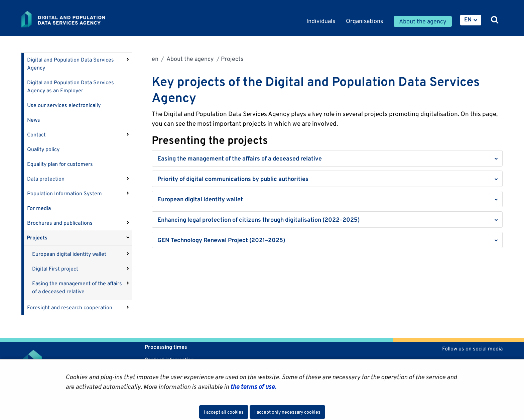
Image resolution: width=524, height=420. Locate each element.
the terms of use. (252, 387)
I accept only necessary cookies (287, 412)
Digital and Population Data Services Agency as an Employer (71, 86)
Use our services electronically (64, 105)
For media (39, 208)
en (155, 59)
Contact (36, 135)
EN (468, 19)
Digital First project (55, 269)
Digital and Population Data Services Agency (71, 64)
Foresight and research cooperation (70, 307)
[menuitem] (471, 20)
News (34, 120)
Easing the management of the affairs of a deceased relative (77, 287)
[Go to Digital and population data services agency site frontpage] (81, 19)
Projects (37, 238)
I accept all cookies (224, 412)
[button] (327, 158)
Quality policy (43, 149)
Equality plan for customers (60, 164)
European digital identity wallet (69, 254)
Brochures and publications (60, 223)
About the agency (190, 59)
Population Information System (64, 193)
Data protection (46, 179)
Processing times (166, 347)
